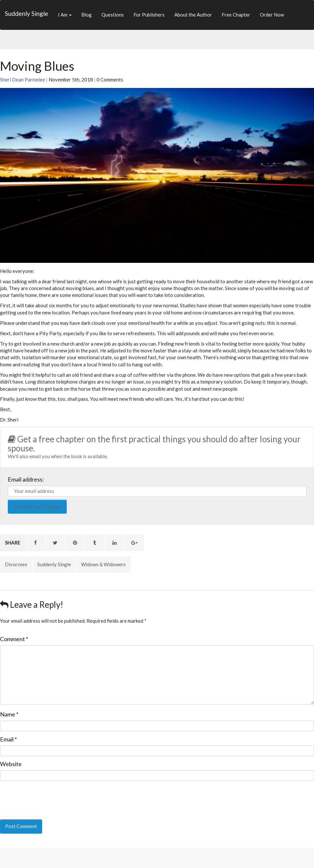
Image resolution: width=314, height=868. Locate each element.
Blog (87, 15)
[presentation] (44, 796)
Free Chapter (236, 15)
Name (9, 714)
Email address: (26, 479)
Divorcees (16, 564)
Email (8, 739)
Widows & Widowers (103, 564)
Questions (113, 15)
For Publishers (149, 15)
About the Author (193, 15)
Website (11, 764)
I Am (65, 15)
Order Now (272, 15)
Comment (14, 639)
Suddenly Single (27, 13)
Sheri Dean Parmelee (23, 79)
